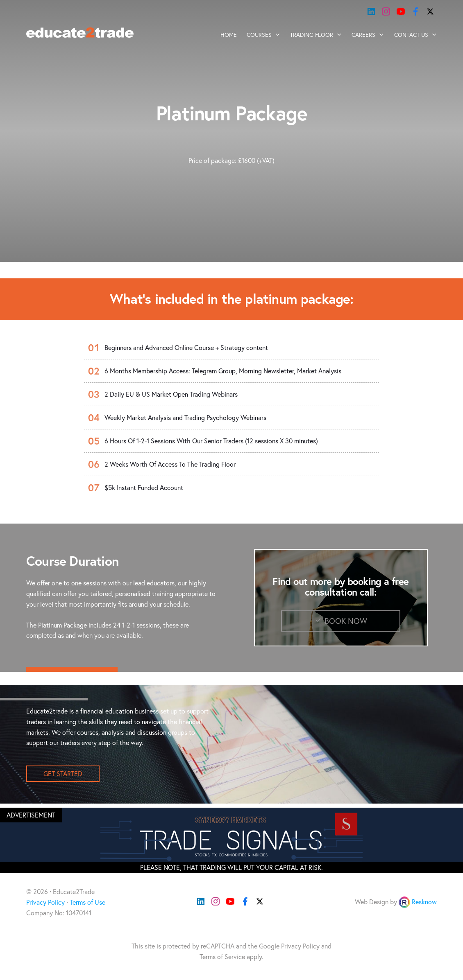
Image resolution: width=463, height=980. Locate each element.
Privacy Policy (45, 902)
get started (63, 774)
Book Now (340, 621)
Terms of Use (87, 902)
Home (229, 35)
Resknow (424, 902)
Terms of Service (222, 957)
